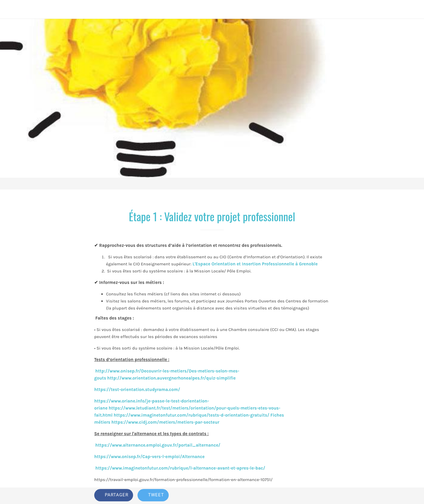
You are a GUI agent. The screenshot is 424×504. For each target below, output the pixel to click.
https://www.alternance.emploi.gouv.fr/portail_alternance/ (158, 445)
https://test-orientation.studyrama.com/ (137, 390)
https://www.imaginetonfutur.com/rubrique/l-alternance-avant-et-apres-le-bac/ (180, 468)
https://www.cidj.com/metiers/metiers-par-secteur (165, 422)
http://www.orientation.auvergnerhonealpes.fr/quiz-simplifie (171, 378)
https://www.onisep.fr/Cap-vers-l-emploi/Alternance (149, 457)
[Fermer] (12, 9)
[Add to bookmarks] (309, 496)
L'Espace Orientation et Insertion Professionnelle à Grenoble (255, 264)
